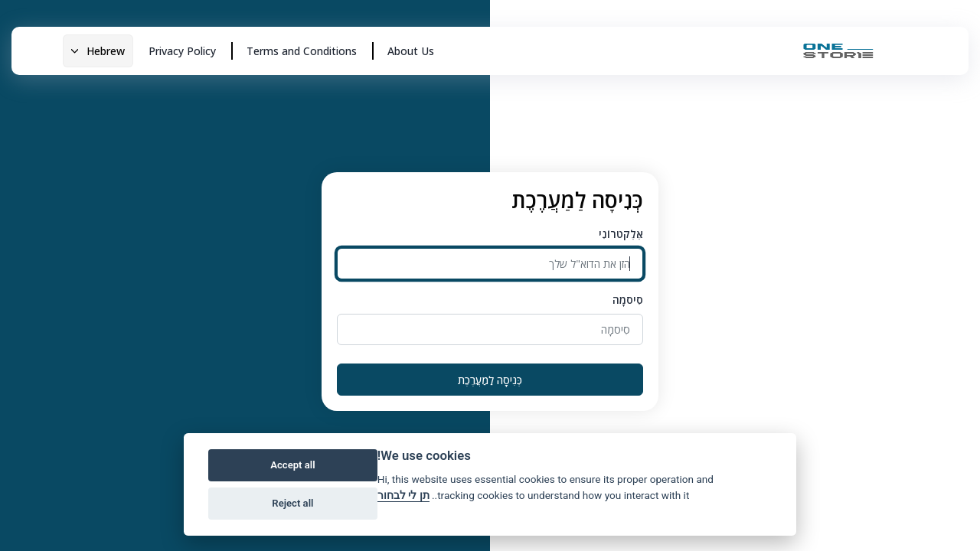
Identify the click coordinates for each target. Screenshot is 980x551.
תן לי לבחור (403, 495)
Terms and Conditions (302, 51)
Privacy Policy (182, 51)
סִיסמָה (628, 300)
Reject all (292, 503)
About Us (411, 51)
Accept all (292, 465)
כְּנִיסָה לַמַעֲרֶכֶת (490, 380)
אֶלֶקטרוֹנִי (621, 234)
